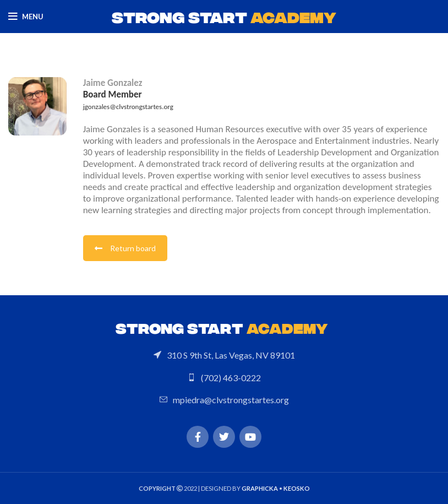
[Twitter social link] (224, 437)
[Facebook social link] (198, 437)
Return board (125, 248)
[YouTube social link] (250, 437)
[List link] (224, 355)
